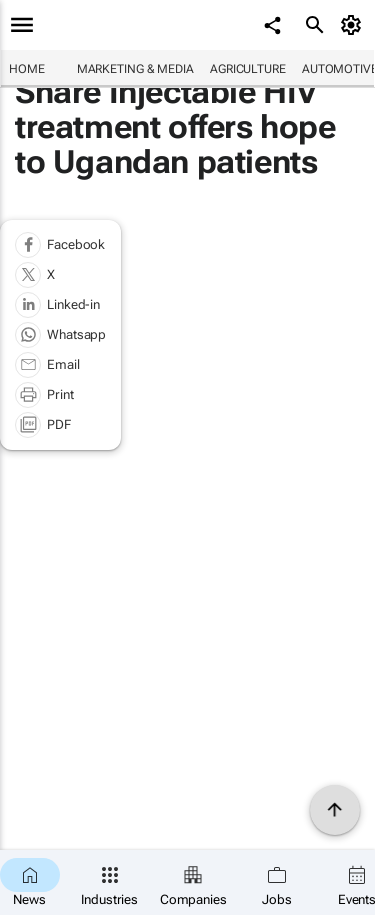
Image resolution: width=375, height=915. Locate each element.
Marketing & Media (135, 69)
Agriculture (248, 69)
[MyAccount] (354, 25)
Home (27, 69)
